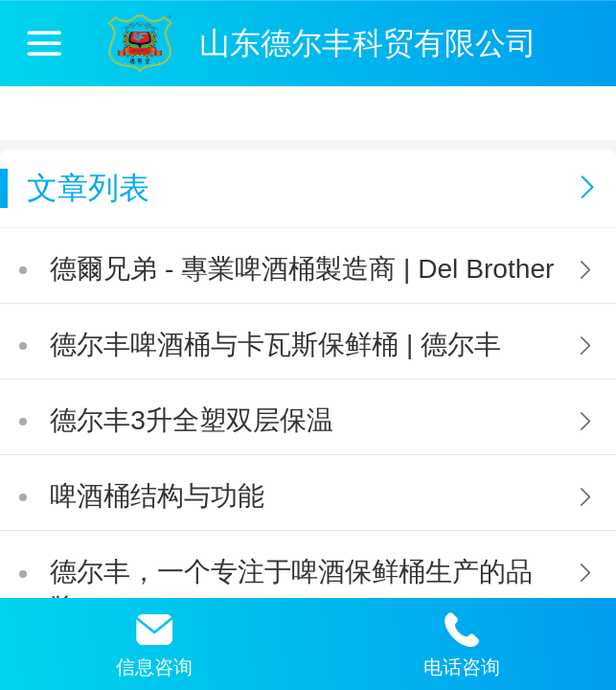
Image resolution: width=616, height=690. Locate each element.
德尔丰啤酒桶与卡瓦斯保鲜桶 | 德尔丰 (275, 345)
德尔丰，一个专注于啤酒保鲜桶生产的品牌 (291, 590)
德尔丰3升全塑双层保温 (192, 420)
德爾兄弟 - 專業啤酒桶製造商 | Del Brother (302, 269)
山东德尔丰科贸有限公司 (368, 43)
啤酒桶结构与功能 (157, 496)
